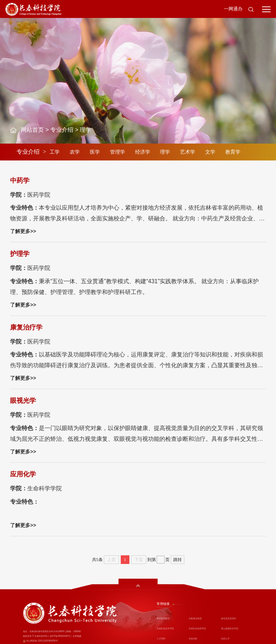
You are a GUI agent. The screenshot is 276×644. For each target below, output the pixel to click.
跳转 (178, 560)
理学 (86, 130)
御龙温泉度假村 (229, 618)
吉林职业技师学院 (197, 628)
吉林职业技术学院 (165, 628)
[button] (251, 9)
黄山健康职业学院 (230, 628)
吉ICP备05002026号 (60, 636)
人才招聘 (161, 638)
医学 (95, 152)
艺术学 (188, 152)
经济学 (143, 152)
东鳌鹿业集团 (195, 618)
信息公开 (225, 638)
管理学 (118, 152)
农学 (75, 152)
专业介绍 (62, 130)
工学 (55, 152)
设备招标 (193, 638)
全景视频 (77, 636)
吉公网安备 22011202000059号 (42, 641)
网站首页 (32, 130)
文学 (210, 152)
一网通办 (233, 9)
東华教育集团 (163, 618)
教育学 (233, 152)
